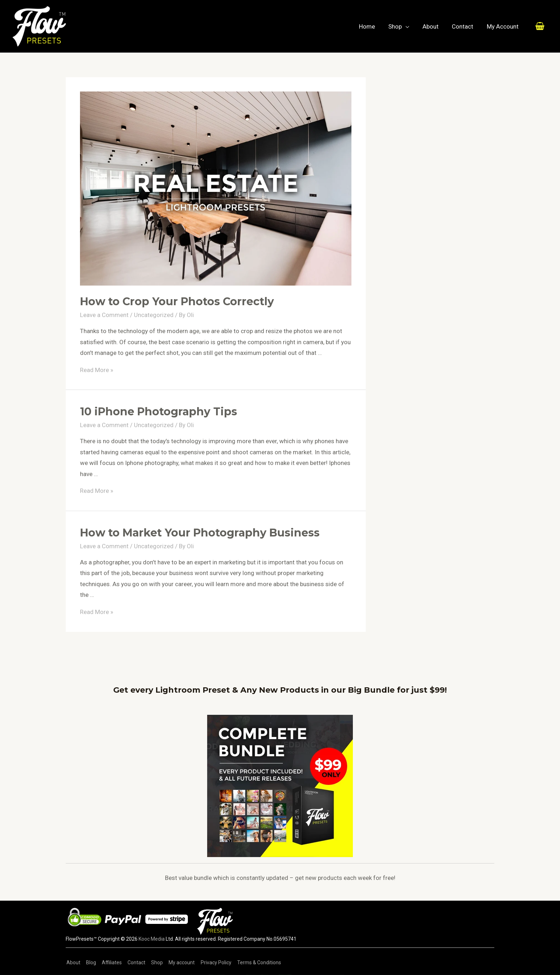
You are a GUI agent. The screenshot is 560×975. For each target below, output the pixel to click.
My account (177, 962)
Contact (464, 26)
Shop (399, 26)
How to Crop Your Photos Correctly (177, 301)
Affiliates (110, 962)
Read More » (97, 370)
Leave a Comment (104, 315)
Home (372, 26)
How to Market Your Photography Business (200, 533)
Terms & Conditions (253, 962)
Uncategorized (154, 315)
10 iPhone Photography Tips (159, 412)
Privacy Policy (211, 962)
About (433, 26)
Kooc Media (152, 939)
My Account (503, 26)
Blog (90, 962)
